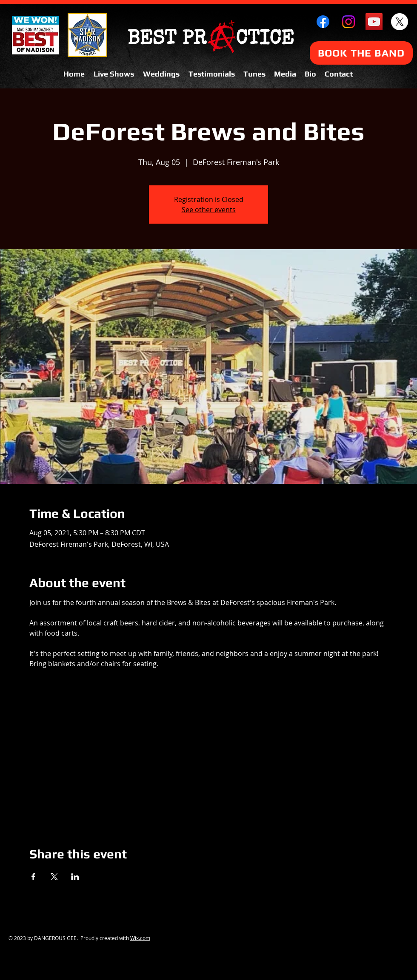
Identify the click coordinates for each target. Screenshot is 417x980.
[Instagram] (348, 22)
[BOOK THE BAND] (361, 53)
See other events (209, 210)
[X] (400, 22)
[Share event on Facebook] (33, 877)
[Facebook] (323, 22)
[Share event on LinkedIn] (75, 877)
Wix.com (140, 938)
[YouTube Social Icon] (374, 22)
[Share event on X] (54, 877)
